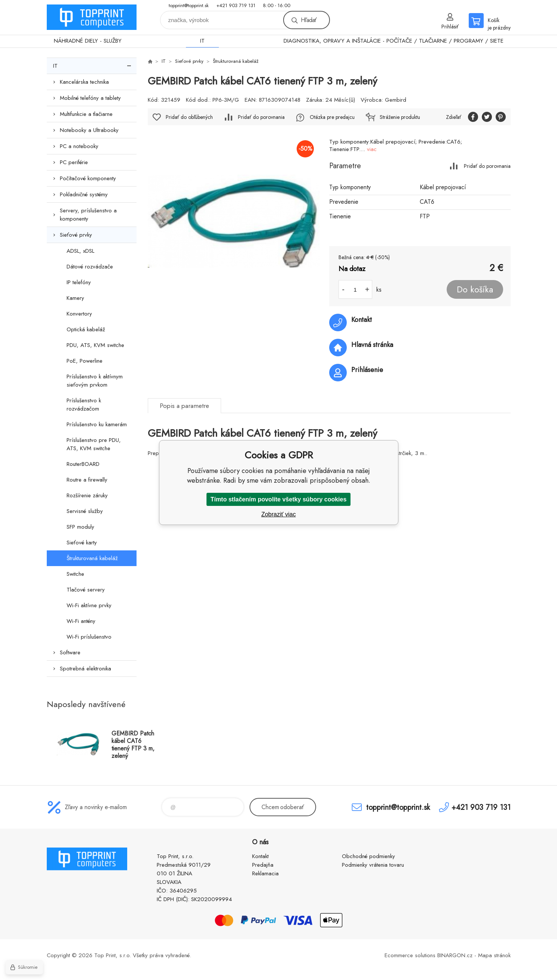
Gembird (396, 100)
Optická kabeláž (86, 329)
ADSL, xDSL (80, 251)
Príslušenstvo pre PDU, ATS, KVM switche (94, 444)
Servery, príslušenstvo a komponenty (88, 215)
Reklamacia (265, 873)
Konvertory (79, 314)
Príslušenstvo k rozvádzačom (84, 405)
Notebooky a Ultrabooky (89, 130)
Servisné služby (85, 511)
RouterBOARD (83, 464)
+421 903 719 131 (236, 5)
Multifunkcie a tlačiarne (86, 114)
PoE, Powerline (85, 361)
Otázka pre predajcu (332, 117)
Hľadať (309, 20)
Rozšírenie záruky (87, 495)
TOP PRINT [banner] (92, 17)
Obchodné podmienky (368, 856)
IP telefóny (79, 282)
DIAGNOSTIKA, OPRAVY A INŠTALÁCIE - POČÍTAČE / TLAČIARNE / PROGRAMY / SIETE (394, 41)
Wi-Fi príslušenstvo (89, 637)
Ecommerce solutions (410, 955)
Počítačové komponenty (88, 178)
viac (372, 149)
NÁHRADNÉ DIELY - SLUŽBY (88, 41)
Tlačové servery (86, 590)
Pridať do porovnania (487, 166)
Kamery (75, 298)
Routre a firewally (87, 480)
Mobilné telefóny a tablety (90, 98)
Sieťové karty (82, 543)
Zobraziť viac (278, 514)
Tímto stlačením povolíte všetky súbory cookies (279, 499)
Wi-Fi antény (81, 621)
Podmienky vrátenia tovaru (373, 865)
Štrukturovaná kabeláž (92, 558)
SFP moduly (80, 527)
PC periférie (74, 162)
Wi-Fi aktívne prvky (89, 605)
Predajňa (263, 865)
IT (202, 41)
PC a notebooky (79, 146)
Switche (75, 574)
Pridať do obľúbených (189, 117)
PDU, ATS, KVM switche (95, 345)
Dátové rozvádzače (90, 267)
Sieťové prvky (76, 235)
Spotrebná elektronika (85, 669)
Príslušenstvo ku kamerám (97, 424)
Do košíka (475, 289)
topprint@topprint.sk (189, 5)
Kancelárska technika (84, 82)
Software (70, 652)
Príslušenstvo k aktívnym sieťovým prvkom (95, 381)
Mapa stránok (494, 955)
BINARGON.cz (455, 955)
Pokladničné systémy (84, 194)
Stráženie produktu (400, 117)
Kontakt (260, 856)
